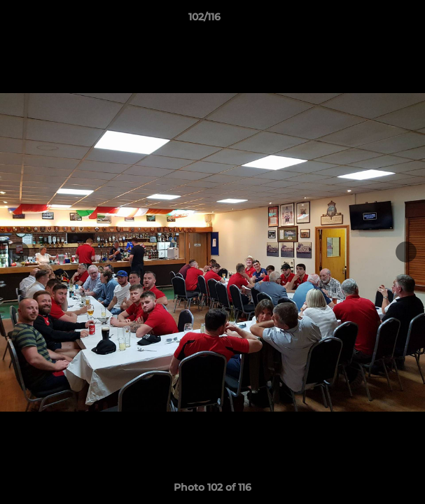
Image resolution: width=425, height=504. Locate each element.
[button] (375, 20)
